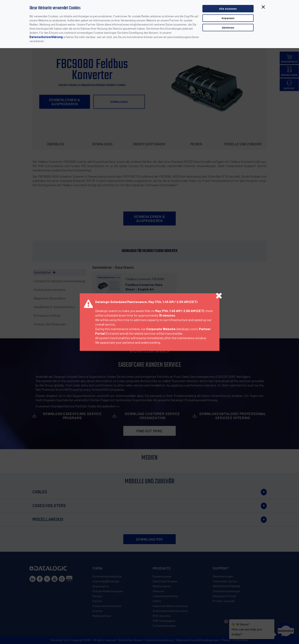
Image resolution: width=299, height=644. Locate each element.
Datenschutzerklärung (46, 37)
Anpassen (228, 18)
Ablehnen (228, 27)
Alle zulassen (228, 9)
